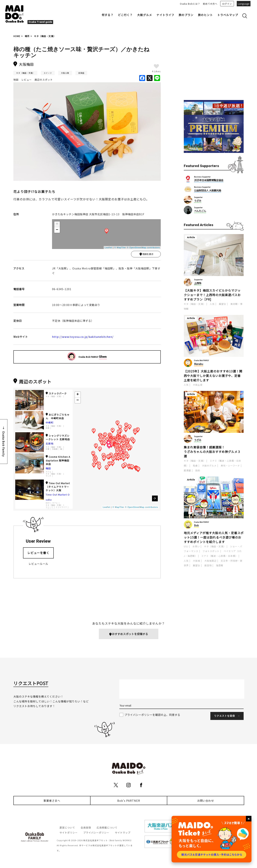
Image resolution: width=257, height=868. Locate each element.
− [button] (57, 230)
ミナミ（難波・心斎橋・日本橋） (220, 556)
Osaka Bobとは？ (190, 4)
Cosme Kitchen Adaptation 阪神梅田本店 (58, 461)
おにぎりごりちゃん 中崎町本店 (58, 417)
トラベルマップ (228, 15)
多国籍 (55, 450)
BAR (48, 504)
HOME (17, 36)
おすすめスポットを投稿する (128, 634)
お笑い (196, 546)
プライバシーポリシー (96, 833)
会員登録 (86, 828)
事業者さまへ (52, 801)
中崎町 (50, 423)
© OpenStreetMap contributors (143, 247)
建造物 (208, 565)
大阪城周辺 (210, 561)
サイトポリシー (69, 833)
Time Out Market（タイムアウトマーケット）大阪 (58, 487)
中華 (48, 450)
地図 (16, 80)
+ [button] (57, 224)
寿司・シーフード (230, 465)
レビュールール (38, 564)
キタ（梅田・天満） (45, 36)
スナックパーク (56, 394)
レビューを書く (38, 554)
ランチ (49, 477)
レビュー (27, 80)
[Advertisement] (214, 67)
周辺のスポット (44, 80)
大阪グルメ (145, 15)
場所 (27, 36)
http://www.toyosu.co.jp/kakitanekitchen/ (83, 337)
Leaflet (108, 247)
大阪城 (197, 561)
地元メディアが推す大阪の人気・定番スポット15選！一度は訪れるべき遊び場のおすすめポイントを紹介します (214, 537)
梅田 (48, 469)
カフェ (49, 473)
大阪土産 (65, 73)
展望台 (223, 304)
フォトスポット (211, 551)
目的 (198, 470)
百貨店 (81, 73)
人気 (212, 304)
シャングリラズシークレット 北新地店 (58, 438)
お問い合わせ (206, 801)
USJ (186, 546)
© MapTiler (120, 247)
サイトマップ (123, 833)
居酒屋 (187, 470)
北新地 (50, 444)
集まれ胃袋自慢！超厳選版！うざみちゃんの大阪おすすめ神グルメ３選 (212, 452)
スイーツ (48, 73)
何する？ (108, 15)
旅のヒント (205, 15)
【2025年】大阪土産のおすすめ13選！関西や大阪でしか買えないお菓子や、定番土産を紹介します (213, 376)
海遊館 (220, 565)
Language (244, 4)
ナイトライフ (165, 15)
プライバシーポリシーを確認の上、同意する (152, 715)
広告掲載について (107, 828)
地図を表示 (146, 255)
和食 (48, 429)
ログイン (227, 4)
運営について (67, 828)
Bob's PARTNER (129, 801)
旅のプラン (186, 15)
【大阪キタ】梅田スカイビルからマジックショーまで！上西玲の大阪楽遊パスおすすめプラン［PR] (212, 295)
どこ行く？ (125, 15)
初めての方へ (210, 4)
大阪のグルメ (209, 465)
